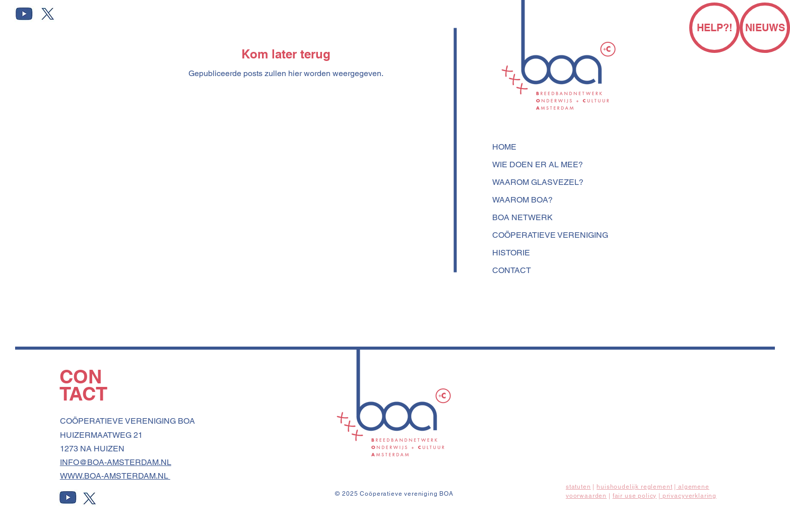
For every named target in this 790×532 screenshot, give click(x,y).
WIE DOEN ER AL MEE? (538, 164)
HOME (504, 147)
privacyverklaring (689, 496)
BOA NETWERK (522, 217)
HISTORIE (511, 253)
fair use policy (635, 496)
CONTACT (512, 270)
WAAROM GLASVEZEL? (538, 182)
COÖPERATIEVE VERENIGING (550, 235)
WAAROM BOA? (522, 200)
